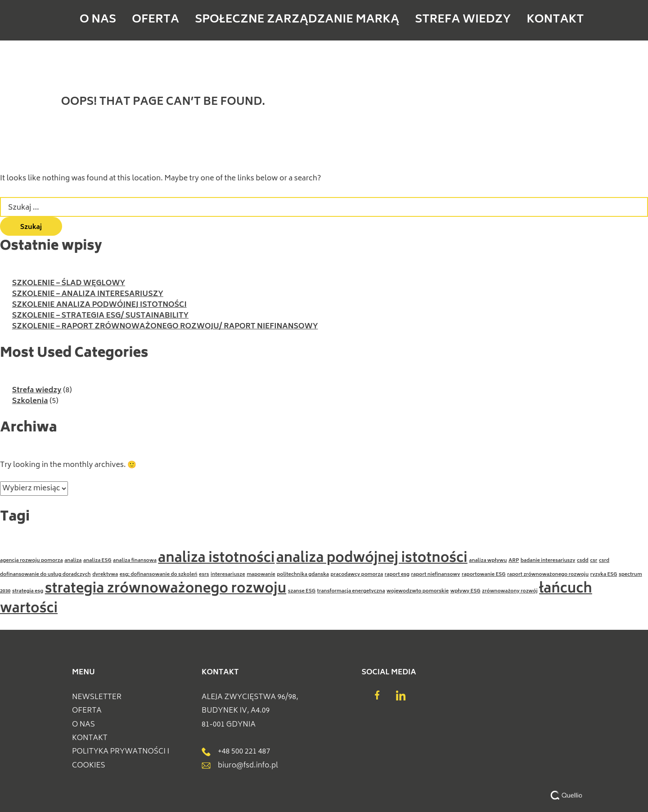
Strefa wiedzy (425, 20)
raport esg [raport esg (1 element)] (397, 575)
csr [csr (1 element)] (594, 561)
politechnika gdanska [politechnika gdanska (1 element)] (303, 575)
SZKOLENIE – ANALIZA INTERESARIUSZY (88, 294)
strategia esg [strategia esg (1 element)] (28, 591)
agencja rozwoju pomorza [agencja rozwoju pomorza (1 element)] (31, 561)
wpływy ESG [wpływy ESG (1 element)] (466, 591)
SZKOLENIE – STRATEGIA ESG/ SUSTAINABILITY (100, 316)
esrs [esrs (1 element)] (204, 575)
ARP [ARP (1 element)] (514, 561)
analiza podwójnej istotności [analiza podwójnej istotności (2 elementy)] (372, 559)
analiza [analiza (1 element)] (73, 561)
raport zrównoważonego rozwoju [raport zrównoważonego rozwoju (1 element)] (548, 575)
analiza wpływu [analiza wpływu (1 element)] (488, 561)
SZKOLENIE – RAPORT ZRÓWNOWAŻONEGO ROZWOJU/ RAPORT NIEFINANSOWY (165, 327)
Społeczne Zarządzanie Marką (321, 20)
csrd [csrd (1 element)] (604, 561)
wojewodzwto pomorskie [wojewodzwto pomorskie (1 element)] (418, 591)
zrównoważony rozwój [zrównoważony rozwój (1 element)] (510, 591)
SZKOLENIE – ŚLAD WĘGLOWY (69, 283)
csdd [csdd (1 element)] (583, 561)
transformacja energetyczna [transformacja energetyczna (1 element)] (351, 591)
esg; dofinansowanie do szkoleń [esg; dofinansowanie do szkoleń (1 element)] (159, 575)
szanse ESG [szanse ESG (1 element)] (302, 591)
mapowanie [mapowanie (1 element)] (261, 575)
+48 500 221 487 (236, 752)
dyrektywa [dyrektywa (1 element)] (105, 575)
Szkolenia (30, 401)
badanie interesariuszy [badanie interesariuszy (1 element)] (548, 561)
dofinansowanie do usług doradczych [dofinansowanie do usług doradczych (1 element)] (45, 575)
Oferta (231, 20)
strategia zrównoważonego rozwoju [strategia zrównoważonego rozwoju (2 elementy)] (166, 589)
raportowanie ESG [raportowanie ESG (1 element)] (484, 575)
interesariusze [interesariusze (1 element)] (228, 575)
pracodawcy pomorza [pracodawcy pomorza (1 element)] (357, 575)
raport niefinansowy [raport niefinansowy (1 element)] (436, 575)
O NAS (185, 20)
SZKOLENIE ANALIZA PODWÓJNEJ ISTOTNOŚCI (99, 305)
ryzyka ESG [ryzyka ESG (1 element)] (604, 575)
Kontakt (486, 20)
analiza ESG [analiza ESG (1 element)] (97, 561)
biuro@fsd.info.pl (240, 766)
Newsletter (97, 697)
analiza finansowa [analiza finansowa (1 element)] (135, 561)
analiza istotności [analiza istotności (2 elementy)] (216, 559)
